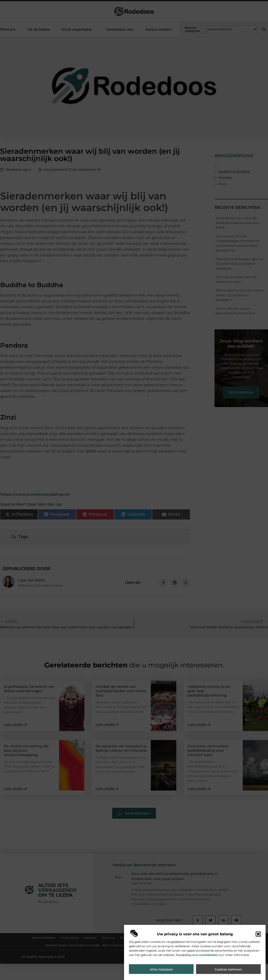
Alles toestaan (161, 969)
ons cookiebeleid (205, 955)
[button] (258, 934)
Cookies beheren (228, 969)
